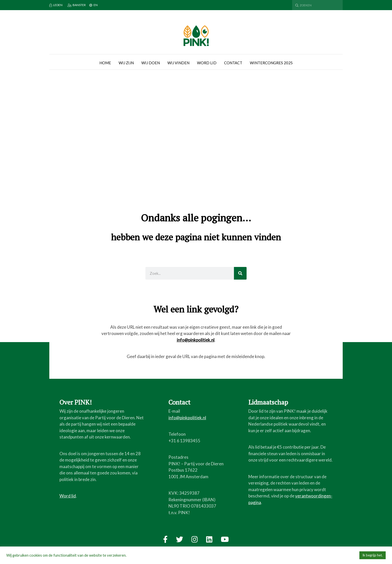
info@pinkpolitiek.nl (196, 340)
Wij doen (151, 63)
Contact (233, 63)
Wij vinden (178, 63)
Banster (77, 5)
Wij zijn (126, 63)
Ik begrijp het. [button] (373, 555)
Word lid (207, 63)
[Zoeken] (240, 273)
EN (93, 5)
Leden (56, 5)
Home (105, 63)
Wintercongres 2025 (271, 63)
